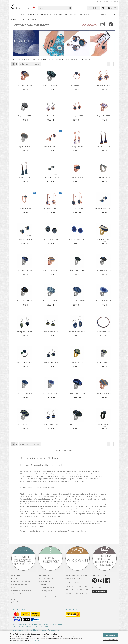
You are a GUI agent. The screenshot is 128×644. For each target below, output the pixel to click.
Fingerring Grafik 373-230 (25, 424)
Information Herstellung (20, 585)
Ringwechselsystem (46, 594)
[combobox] (25, 64)
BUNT (80, 14)
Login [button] (106, 1)
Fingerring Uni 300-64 (77, 363)
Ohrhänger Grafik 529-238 (77, 332)
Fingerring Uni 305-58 (25, 147)
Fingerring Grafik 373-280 (25, 85)
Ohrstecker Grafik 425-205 (77, 239)
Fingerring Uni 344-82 (25, 208)
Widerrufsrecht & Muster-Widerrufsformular (20, 595)
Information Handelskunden (49, 597)
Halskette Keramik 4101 (103, 332)
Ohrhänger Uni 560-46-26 (103, 147)
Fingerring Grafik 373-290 (51, 301)
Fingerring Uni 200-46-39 (25, 363)
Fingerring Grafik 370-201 (25, 301)
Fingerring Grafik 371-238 (25, 393)
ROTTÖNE (73, 14)
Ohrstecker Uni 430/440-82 (51, 178)
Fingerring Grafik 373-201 (77, 424)
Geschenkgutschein (46, 591)
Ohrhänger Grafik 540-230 (24, 332)
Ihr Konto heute (45, 582)
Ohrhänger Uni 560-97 (77, 147)
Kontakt (105, 14)
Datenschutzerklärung (35, 640)
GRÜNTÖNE (45, 14)
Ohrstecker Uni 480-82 (51, 147)
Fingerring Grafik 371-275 (25, 270)
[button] (99, 1)
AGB (14, 588)
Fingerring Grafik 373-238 (77, 301)
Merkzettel (115, 1)
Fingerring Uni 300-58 (25, 116)
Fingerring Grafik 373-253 (103, 393)
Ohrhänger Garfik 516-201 (51, 424)
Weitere (87, 14)
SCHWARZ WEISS (34, 14)
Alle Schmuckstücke (18, 14)
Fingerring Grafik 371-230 (77, 270)
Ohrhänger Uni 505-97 (51, 208)
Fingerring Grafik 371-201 (103, 270)
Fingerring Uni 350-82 (103, 178)
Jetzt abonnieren (99, 592)
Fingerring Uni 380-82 (77, 178)
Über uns (114, 14)
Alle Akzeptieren (111, 635)
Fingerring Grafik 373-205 (103, 301)
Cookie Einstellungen (19, 602)
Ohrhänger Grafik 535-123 (51, 332)
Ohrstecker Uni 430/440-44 (103, 208)
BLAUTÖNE (54, 14)
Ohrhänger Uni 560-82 (24, 178)
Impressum (16, 599)
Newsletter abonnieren (47, 588)
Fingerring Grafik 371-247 (103, 363)
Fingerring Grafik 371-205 (51, 393)
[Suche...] (70, 8)
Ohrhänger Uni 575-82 (77, 116)
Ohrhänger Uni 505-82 (77, 208)
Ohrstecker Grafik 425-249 (51, 239)
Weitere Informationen (110, 639)
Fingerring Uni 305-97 (103, 116)
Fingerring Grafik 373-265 (51, 85)
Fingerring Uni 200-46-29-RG (77, 85)
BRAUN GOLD (64, 14)
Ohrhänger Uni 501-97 (51, 116)
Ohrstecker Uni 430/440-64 (25, 239)
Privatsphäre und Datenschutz (22, 591)
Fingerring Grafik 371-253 (51, 270)
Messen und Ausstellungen (76, 576)
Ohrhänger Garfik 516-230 (51, 363)
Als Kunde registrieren (47, 579)
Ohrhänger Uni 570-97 (103, 85)
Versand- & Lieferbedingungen (22, 582)
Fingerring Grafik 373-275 (77, 393)
